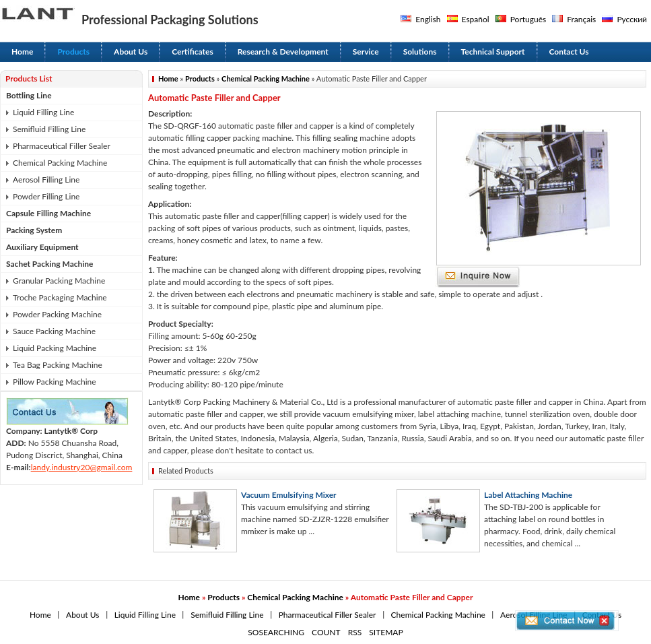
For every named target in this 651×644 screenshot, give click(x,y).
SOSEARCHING (276, 632)
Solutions (420, 52)
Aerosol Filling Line (46, 180)
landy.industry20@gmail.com (82, 467)
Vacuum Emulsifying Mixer (289, 495)
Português (528, 19)
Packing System (34, 230)
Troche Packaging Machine (60, 297)
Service (366, 52)
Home (22, 52)
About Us (131, 52)
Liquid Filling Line (43, 112)
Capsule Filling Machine (48, 213)
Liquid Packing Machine (55, 348)
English (428, 19)
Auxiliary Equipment (42, 247)
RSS (355, 632)
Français (581, 19)
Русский (632, 19)
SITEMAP (386, 632)
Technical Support (493, 52)
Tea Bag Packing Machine (58, 365)
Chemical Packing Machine (60, 163)
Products (73, 52)
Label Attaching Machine (528, 495)
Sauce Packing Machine (54, 331)
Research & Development (283, 52)
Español (476, 19)
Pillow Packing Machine (55, 382)
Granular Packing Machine (59, 281)
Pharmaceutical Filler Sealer (62, 146)
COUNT (326, 632)
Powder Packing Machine (57, 314)
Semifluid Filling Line (49, 129)
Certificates (193, 52)
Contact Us (569, 52)
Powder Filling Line (46, 196)
